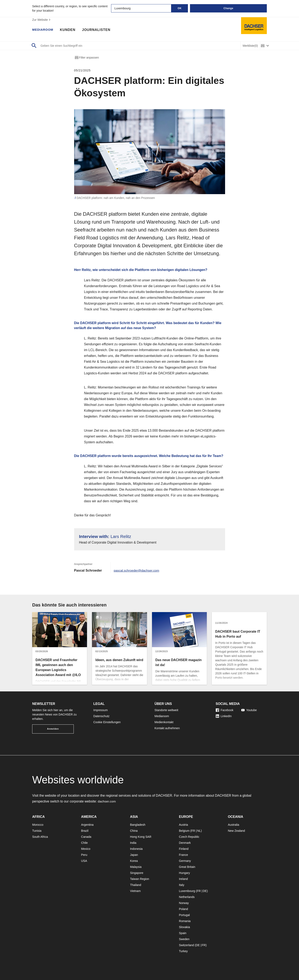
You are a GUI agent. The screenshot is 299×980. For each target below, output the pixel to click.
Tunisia (37, 831)
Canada (86, 837)
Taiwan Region (140, 879)
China (134, 831)
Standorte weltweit (166, 710)
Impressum (101, 710)
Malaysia (136, 867)
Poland (184, 909)
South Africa (40, 837)
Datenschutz (102, 716)
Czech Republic (189, 837)
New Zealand (236, 831)
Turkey (183, 951)
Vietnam (135, 891)
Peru (84, 855)
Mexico (86, 849)
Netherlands (187, 897)
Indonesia (136, 849)
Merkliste (250, 46)
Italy (182, 885)
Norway (184, 903)
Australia (233, 825)
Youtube (249, 710)
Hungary (184, 873)
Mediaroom (44, 30)
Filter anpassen (87, 58)
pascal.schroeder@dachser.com (138, 570)
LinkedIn (224, 716)
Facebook (225, 710)
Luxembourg (187, 891)
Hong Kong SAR (141, 837)
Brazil (85, 831)
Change (228, 8)
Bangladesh (138, 825)
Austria (184, 825)
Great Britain (187, 867)
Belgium (184, 831)
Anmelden (53, 729)
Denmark (185, 843)
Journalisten (98, 30)
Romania (185, 921)
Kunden (69, 30)
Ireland (183, 879)
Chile (85, 843)
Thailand (136, 885)
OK (180, 8)
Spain (183, 933)
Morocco (38, 825)
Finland (184, 849)
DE (205, 891)
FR (193, 831)
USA (84, 861)
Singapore (137, 873)
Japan (134, 855)
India (133, 843)
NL (199, 831)
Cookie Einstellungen (107, 722)
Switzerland (186, 945)
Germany (185, 861)
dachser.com (107, 801)
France (184, 855)
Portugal (184, 915)
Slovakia (184, 927)
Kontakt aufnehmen (167, 728)
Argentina (87, 825)
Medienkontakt (164, 722)
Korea (134, 861)
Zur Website (42, 20)
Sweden (184, 939)
